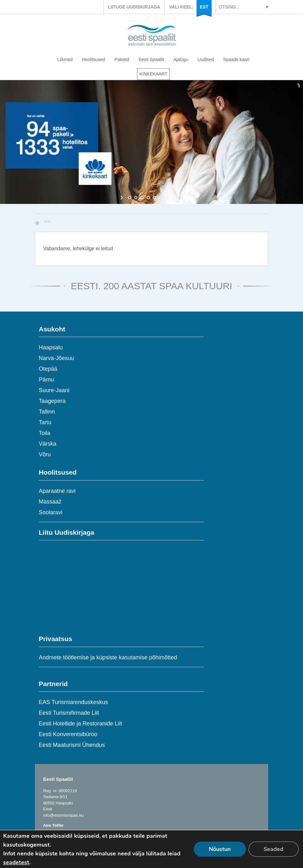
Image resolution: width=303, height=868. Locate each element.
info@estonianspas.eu (63, 815)
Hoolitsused (93, 59)
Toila (45, 433)
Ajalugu (181, 59)
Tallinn (47, 412)
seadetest (16, 862)
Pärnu (46, 380)
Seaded (274, 849)
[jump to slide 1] (129, 198)
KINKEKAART (153, 74)
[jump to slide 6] (161, 198)
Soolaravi (51, 512)
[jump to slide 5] (155, 198)
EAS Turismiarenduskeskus (73, 702)
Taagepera (52, 401)
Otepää (48, 369)
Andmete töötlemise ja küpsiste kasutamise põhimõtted (108, 657)
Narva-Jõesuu (56, 358)
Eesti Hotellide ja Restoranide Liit (80, 724)
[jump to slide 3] (142, 198)
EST (204, 7)
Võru (45, 454)
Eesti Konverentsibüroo (68, 734)
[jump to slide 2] (136, 198)
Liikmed (65, 59)
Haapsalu (51, 347)
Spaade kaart (236, 59)
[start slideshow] (122, 198)
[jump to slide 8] (174, 198)
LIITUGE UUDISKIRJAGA (134, 7)
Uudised (206, 59)
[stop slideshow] (181, 198)
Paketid (122, 59)
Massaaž (50, 502)
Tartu (45, 422)
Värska (48, 444)
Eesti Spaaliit (151, 59)
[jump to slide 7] (167, 198)
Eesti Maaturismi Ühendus (72, 745)
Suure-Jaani (54, 390)
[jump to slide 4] (148, 198)
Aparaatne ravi (57, 491)
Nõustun (220, 849)
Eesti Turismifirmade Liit (69, 713)
